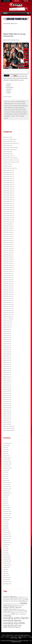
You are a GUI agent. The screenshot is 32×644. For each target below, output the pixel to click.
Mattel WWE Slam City (9, 156)
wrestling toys (16, 114)
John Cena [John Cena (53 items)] (22, 601)
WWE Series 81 (7, 391)
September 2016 (7, 518)
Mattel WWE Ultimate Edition (10, 158)
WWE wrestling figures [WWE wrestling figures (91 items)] (12, 627)
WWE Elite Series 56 (8, 286)
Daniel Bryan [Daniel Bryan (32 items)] (7, 600)
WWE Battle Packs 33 (9, 181)
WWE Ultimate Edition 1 (9, 428)
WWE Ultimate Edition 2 (9, 430)
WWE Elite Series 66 (8, 307)
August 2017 (6, 495)
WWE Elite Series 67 (8, 309)
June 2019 (6, 450)
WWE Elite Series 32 (8, 236)
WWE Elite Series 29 (8, 230)
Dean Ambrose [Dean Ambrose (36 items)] (15, 600)
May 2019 (6, 452)
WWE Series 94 (7, 416)
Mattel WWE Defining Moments (11, 143)
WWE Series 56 (7, 354)
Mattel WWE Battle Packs (10, 141)
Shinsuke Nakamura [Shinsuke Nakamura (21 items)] (20, 612)
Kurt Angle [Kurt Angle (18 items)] (18, 604)
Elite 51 (11, 106)
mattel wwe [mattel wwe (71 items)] (7, 605)
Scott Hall (13, 112)
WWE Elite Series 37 (8, 247)
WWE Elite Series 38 (8, 249)
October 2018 (7, 466)
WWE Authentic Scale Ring (10, 168)
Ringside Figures (16, 40)
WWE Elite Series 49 (8, 273)
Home (2, 637)
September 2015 (7, 542)
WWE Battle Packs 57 (9, 214)
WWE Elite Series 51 (9, 104)
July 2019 (6, 447)
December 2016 (7, 511)
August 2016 (6, 520)
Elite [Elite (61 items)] (27, 600)
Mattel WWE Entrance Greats (11, 148)
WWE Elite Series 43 (8, 259)
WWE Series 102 (8, 325)
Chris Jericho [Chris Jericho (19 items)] (25, 599)
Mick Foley (15, 110)
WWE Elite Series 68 (8, 311)
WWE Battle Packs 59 (9, 218)
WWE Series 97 (7, 420)
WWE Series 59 (7, 360)
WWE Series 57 (7, 356)
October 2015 (7, 540)
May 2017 (6, 501)
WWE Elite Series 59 (8, 292)
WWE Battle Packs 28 (9, 170)
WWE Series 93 (7, 414)
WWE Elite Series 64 (8, 302)
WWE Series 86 (7, 399)
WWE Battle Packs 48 (9, 199)
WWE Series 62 (7, 366)
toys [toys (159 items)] (13, 614)
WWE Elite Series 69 (8, 313)
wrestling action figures (21, 112)
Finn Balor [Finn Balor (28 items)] (6, 601)
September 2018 (7, 468)
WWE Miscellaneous (8, 317)
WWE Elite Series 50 (8, 276)
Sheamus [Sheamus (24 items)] (13, 612)
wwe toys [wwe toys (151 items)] (17, 625)
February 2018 (7, 483)
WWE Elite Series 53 (8, 282)
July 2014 (6, 569)
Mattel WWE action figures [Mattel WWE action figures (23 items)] (18, 605)
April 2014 (6, 573)
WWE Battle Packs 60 (9, 220)
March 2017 (6, 505)
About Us (7, 637)
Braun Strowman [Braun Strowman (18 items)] (7, 599)
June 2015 (6, 549)
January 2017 (7, 509)
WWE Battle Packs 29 (9, 172)
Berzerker (7, 106)
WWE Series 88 (7, 404)
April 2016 (6, 528)
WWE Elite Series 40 (8, 253)
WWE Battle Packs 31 (9, 176)
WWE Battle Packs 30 (9, 174)
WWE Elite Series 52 (8, 280)
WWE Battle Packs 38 (9, 189)
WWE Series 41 (7, 329)
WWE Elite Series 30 (8, 232)
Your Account (7, 1)
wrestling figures (8, 114)
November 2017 (7, 489)
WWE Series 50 (7, 342)
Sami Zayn (7, 112)
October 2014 (7, 563)
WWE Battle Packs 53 (9, 207)
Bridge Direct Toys (8, 137)
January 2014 (7, 580)
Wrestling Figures (8, 166)
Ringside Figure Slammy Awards (11, 162)
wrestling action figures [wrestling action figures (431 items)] (16, 618)
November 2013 (7, 584)
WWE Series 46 (7, 340)
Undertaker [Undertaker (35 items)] (23, 614)
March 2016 (6, 530)
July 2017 (6, 497)
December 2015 (7, 536)
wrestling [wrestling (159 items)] (7, 616)
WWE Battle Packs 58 (9, 216)
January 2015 (7, 559)
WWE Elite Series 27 (8, 226)
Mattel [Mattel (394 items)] (24, 603)
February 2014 (7, 578)
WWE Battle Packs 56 (9, 212)
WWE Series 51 (7, 344)
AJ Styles (23, 104)
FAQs (16, 638)
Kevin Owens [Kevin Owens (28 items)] (7, 604)
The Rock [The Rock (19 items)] (9, 614)
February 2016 (7, 532)
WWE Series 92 (7, 412)
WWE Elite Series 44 (8, 261)
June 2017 (6, 499)
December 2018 (7, 462)
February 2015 (7, 557)
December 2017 (7, 487)
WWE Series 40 (7, 327)
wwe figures (7, 116)
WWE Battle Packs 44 (9, 197)
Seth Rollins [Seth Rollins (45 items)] (7, 612)
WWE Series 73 (7, 375)
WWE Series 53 (7, 348)
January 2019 (7, 460)
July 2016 (6, 522)
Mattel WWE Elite (21, 102)
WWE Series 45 (7, 337)
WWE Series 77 (7, 383)
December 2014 (7, 561)
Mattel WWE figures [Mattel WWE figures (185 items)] (12, 607)
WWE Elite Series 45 (8, 263)
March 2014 (6, 575)
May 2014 (6, 571)
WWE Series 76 (7, 381)
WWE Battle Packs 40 (9, 191)
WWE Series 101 (8, 323)
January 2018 (7, 485)
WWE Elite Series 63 (8, 300)
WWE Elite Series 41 (8, 255)
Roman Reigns (22, 110)
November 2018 (7, 464)
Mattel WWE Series (8, 154)
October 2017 (7, 491)
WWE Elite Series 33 (8, 238)
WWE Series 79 (7, 387)
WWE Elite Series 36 (8, 245)
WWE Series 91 (7, 410)
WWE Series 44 (7, 335)
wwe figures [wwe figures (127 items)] (8, 625)
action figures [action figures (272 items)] (10, 597)
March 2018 (6, 480)
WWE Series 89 (7, 406)
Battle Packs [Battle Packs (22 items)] (25, 597)
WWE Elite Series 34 (8, 240)
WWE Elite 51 (24, 114)
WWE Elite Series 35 (8, 243)
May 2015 (6, 551)
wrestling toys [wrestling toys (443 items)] (11, 623)
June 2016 (6, 524)
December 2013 (7, 582)
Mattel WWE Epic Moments (10, 150)
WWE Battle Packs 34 (9, 183)
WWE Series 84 (7, 397)
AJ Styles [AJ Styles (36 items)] (20, 597)
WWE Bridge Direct (8, 224)
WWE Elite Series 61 (8, 296)
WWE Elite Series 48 (8, 271)
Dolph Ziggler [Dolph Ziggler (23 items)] (22, 600)
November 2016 (7, 514)
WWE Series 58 (7, 358)
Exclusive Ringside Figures (10, 139)
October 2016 (7, 516)
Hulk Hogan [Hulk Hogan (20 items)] (11, 601)
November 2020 (7, 443)
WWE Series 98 (7, 422)
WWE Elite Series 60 (8, 294)
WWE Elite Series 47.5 (9, 269)
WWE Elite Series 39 (8, 251)
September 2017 (7, 493)
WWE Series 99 (7, 424)
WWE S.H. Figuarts (8, 319)
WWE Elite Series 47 (8, 267)
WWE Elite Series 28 (8, 228)
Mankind (16, 106)
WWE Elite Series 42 (8, 257)
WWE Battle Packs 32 (9, 178)
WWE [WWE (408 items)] (22, 623)
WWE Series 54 (7, 350)
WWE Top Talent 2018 (9, 426)
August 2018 (6, 470)
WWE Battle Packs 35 (9, 185)
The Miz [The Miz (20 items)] (5, 614)
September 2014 (7, 565)
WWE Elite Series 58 (8, 290)
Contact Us (14, 637)
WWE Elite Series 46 (8, 265)
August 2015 (6, 544)
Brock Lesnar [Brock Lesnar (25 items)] (19, 599)
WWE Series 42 (7, 331)
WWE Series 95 (7, 418)
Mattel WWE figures (20, 108)
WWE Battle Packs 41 (9, 193)
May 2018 (6, 476)
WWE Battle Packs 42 (9, 195)
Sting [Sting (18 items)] (26, 612)
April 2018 (6, 478)
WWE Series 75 (7, 379)
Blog (20, 638)
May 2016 (6, 526)
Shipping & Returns (22, 637)
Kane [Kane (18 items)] (27, 601)
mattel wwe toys (8, 110)
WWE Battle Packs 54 (9, 209)
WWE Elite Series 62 (8, 298)
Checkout (26, 1)
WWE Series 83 (7, 395)
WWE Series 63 (7, 368)
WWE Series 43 (7, 333)
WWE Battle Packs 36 (9, 187)
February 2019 (7, 458)
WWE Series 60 (7, 362)
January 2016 (7, 534)
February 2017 (7, 507)
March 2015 (6, 555)
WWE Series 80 (7, 389)
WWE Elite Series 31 (8, 234)
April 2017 (6, 503)
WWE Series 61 (7, 364)
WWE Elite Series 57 (8, 288)
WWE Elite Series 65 (8, 304)
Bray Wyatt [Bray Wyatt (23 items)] (13, 599)
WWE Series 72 (7, 373)
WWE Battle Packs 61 (9, 222)
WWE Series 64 (7, 371)
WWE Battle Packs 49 (9, 201)
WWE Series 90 (7, 408)
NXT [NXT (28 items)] (17, 609)
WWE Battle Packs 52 (9, 205)
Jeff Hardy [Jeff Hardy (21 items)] (16, 601)
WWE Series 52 (7, 346)
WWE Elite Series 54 (8, 284)
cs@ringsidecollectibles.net (24, 635)
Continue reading (8, 97)
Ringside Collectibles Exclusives (11, 160)
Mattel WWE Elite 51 (9, 108)
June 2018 (6, 474)
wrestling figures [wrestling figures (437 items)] (12, 620)
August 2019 (6, 445)
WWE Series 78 (7, 385)
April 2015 (6, 553)
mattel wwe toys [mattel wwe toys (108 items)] (10, 609)
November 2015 (7, 538)
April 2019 (6, 454)
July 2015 (6, 547)
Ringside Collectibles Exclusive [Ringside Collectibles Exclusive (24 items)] (11, 611)
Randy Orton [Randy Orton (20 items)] (22, 609)
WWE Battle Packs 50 (9, 203)
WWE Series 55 (7, 352)
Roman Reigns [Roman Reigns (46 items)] (23, 611)
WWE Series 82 (7, 393)
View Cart (17, 1)
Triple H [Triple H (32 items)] (17, 614)
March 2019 (6, 456)
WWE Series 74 (7, 377)
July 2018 (6, 472)
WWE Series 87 (7, 401)
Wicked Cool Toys (8, 164)
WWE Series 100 (8, 321)
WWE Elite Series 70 (8, 315)
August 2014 (6, 567)
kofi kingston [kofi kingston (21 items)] (13, 604)
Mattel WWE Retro (8, 152)
